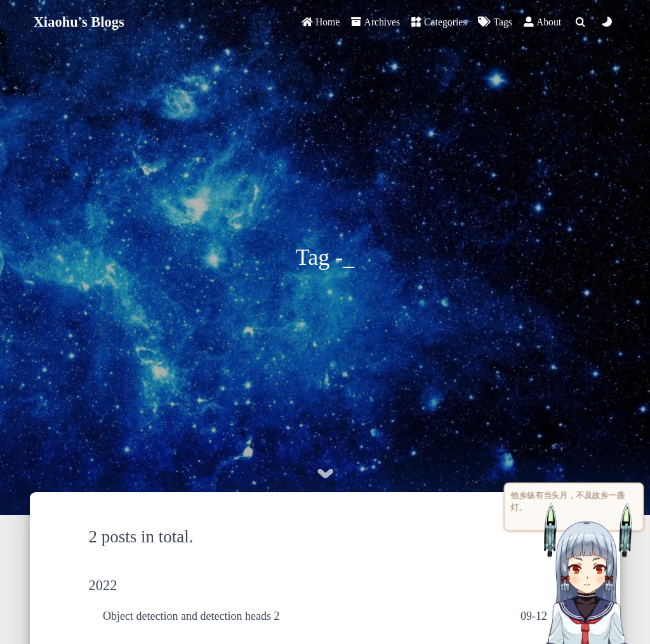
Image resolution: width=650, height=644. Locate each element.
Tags (495, 22)
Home (321, 22)
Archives (375, 22)
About (542, 22)
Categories (439, 22)
